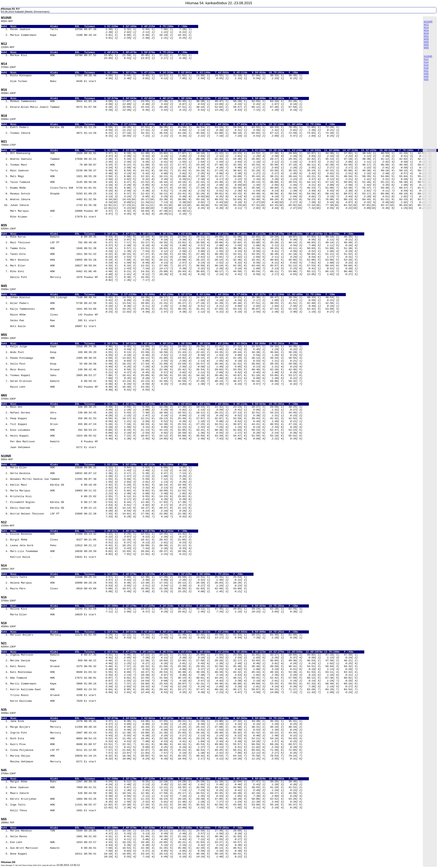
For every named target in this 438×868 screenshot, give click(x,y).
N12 (426, 59)
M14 (426, 27)
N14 (426, 62)
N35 (426, 74)
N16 (426, 65)
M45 (426, 42)
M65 (426, 48)
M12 (426, 25)
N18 (426, 68)
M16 (426, 30)
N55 (426, 79)
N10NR (428, 56)
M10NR (428, 22)
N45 (426, 77)
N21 (426, 71)
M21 (426, 36)
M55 (426, 45)
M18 (426, 33)
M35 (426, 39)
